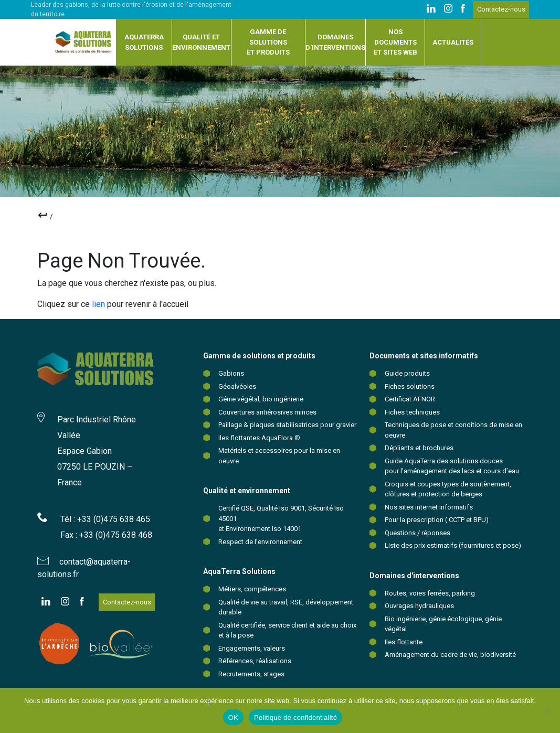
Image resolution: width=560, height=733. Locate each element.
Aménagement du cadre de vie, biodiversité (450, 655)
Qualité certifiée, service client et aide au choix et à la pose (287, 630)
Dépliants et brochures (419, 448)
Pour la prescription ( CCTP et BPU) (437, 520)
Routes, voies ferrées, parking (430, 593)
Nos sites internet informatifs (429, 507)
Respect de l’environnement (260, 542)
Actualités (453, 42)
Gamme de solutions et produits (268, 42)
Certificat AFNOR (410, 399)
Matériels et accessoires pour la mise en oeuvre (279, 456)
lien (98, 304)
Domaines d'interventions (335, 42)
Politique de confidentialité (295, 718)
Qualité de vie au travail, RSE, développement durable (286, 607)
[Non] (547, 710)
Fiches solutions (410, 386)
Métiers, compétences (252, 589)
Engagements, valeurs (252, 648)
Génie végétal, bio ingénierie (261, 399)
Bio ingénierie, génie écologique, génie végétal (443, 624)
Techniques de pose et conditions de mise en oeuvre (453, 430)
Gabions (231, 373)
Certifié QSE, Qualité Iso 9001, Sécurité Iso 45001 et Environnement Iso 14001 (281, 518)
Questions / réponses (418, 533)
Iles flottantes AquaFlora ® (259, 438)
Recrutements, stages (251, 674)
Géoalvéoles (237, 386)
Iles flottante (404, 642)
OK (233, 718)
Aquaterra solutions (144, 42)
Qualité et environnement (201, 42)
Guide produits (407, 373)
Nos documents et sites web (395, 42)
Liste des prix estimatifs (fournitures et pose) (453, 545)
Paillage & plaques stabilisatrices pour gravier (287, 425)
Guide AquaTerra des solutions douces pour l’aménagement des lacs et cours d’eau (452, 466)
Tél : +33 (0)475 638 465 (105, 519)
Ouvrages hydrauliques (419, 606)
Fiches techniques (412, 412)
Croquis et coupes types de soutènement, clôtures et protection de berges (448, 489)
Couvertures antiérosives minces (267, 412)
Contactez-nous (501, 9)
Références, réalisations (255, 661)
